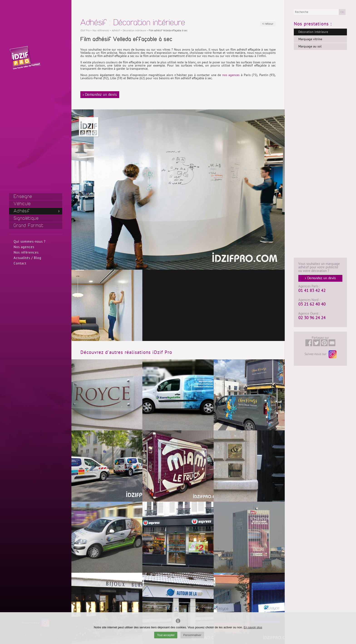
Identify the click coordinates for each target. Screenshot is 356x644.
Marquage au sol (310, 46)
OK (342, 12)
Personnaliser (192, 635)
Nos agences (24, 247)
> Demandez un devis (100, 95)
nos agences (231, 75)
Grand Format (29, 226)
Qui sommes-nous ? (30, 242)
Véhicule (22, 204)
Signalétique (26, 218)
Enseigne (23, 196)
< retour (268, 24)
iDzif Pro (85, 31)
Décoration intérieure (313, 32)
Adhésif (22, 211)
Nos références (26, 252)
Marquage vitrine (310, 39)
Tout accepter (166, 635)
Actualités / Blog (27, 258)
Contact (20, 263)
